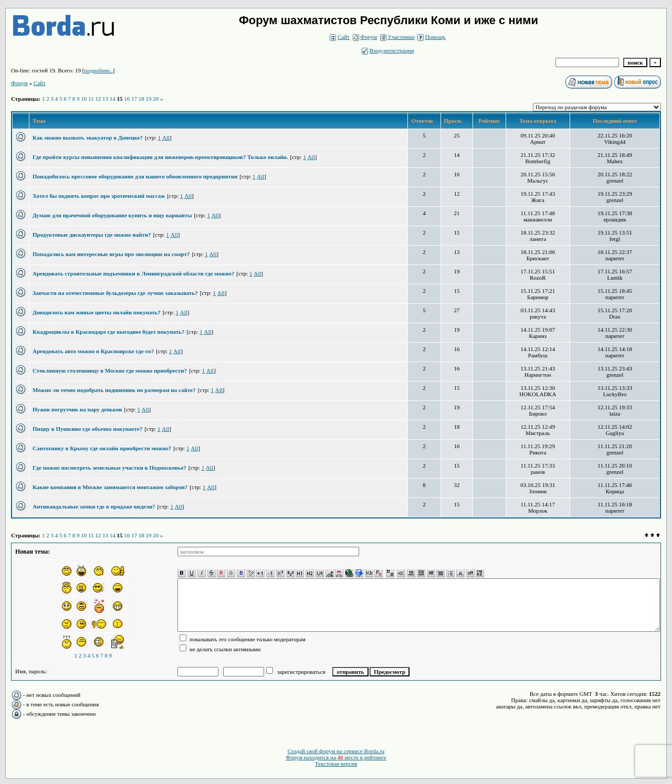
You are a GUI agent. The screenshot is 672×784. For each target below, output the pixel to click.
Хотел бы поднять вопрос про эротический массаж (99, 196)
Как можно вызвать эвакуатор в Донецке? (88, 137)
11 (91, 99)
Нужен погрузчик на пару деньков (77, 409)
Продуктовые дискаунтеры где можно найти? (92, 235)
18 (141, 99)
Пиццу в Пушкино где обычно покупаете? (87, 429)
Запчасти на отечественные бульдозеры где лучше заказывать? (115, 293)
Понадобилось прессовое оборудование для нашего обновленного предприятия (135, 176)
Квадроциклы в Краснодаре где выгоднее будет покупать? (108, 332)
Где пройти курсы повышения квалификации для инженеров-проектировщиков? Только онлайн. (160, 157)
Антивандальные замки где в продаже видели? (94, 506)
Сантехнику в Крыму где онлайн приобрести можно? (102, 448)
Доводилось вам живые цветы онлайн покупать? (97, 312)
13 (105, 99)
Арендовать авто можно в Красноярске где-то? (93, 351)
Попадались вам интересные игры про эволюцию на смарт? (111, 254)
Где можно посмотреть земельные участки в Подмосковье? (109, 468)
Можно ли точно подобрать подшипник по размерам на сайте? (114, 390)
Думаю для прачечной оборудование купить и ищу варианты (112, 215)
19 (149, 99)
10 (84, 99)
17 (134, 99)
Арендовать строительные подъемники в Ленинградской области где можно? (133, 273)
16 (127, 99)
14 (113, 99)
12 (98, 99)
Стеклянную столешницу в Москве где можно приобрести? (110, 370)
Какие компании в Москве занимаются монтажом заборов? (110, 487)
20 (156, 99)
